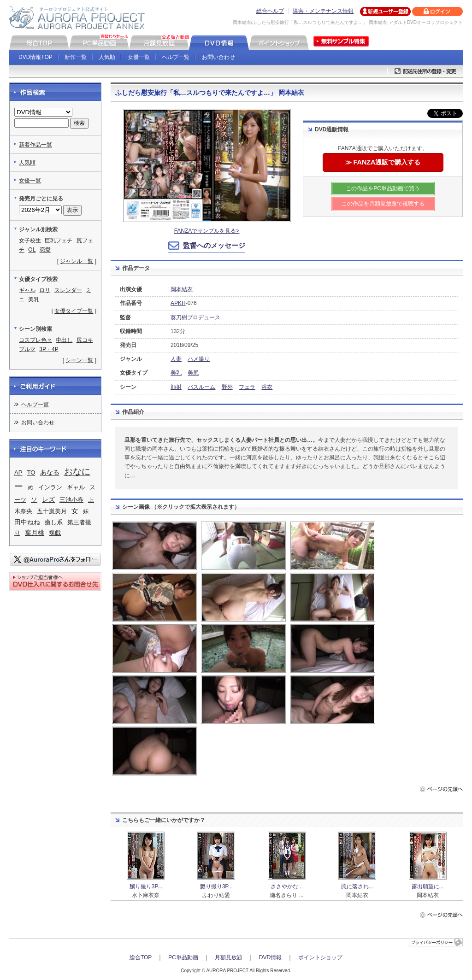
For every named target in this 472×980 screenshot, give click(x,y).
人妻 (176, 359)
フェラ (247, 387)
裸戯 (55, 533)
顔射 (176, 387)
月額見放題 (229, 957)
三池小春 (71, 500)
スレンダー (68, 290)
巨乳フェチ (59, 241)
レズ (48, 500)
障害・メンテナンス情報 (323, 11)
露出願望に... (428, 886)
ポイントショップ (320, 957)
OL (32, 250)
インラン (50, 487)
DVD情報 (270, 957)
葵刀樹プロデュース (195, 317)
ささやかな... (287, 886)
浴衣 (267, 387)
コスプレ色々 (35, 340)
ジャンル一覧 (77, 261)
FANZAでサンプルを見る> (207, 231)
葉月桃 (35, 533)
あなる (50, 472)
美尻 (193, 373)
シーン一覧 (79, 360)
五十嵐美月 (52, 511)
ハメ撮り (199, 359)
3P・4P (49, 349)
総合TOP (141, 957)
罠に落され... (357, 886)
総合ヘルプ (270, 11)
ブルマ (27, 349)
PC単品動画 (183, 957)
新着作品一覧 (35, 145)
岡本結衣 (182, 289)
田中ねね (27, 522)
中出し (64, 340)
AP (18, 472)
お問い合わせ (218, 57)
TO (31, 472)
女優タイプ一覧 (74, 311)
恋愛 (45, 250)
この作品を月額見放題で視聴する (383, 204)
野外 (227, 387)
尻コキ (85, 340)
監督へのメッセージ (214, 245)
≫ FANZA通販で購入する (383, 162)
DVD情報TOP (35, 57)
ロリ (45, 290)
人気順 (107, 57)
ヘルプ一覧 (176, 57)
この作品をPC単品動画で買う (383, 188)
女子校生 (30, 241)
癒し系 (54, 522)
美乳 (176, 373)
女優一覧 (139, 57)
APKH (178, 303)
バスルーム (201, 387)
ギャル (27, 290)
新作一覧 (76, 57)
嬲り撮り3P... (146, 886)
